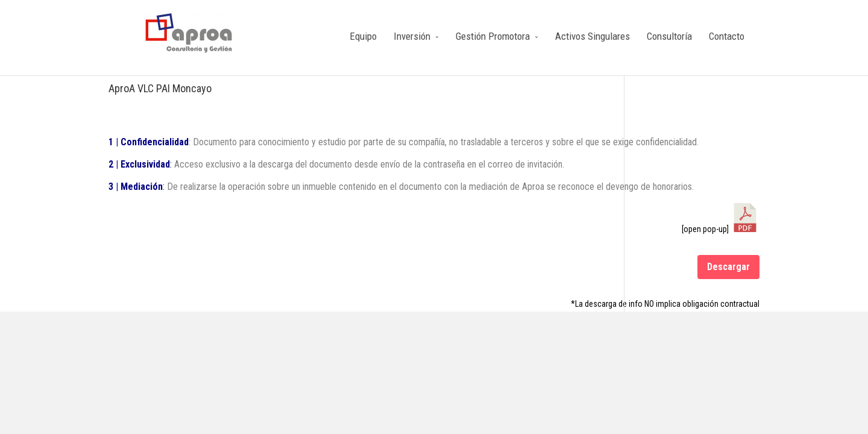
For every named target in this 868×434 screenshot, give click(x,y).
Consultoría (669, 36)
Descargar (728, 267)
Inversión (412, 36)
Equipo (363, 36)
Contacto (727, 36)
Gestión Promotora (493, 36)
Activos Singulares (593, 36)
